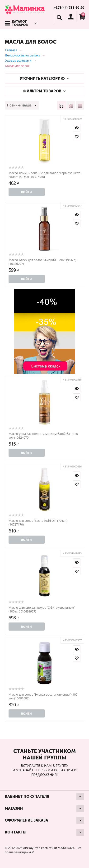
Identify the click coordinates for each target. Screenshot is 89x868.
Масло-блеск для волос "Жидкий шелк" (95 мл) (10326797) (42, 262)
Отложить (77, 136)
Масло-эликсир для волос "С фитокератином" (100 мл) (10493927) (42, 609)
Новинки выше (22, 105)
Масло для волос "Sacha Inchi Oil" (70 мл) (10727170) (38, 522)
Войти (26, 192)
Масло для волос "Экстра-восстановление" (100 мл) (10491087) (43, 696)
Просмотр (77, 128)
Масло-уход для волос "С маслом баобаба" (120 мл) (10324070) (43, 436)
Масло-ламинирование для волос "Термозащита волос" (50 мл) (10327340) (44, 175)
